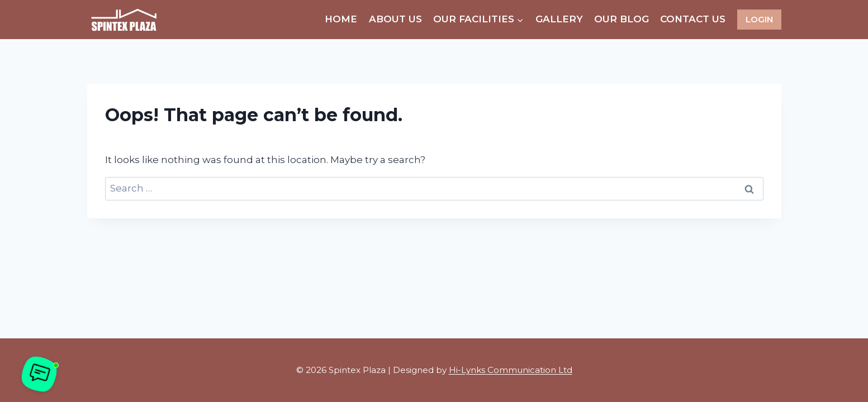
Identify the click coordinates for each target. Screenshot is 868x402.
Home (341, 19)
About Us (395, 19)
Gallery (559, 19)
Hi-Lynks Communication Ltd (511, 370)
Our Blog (622, 19)
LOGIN (759, 19)
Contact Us (693, 19)
